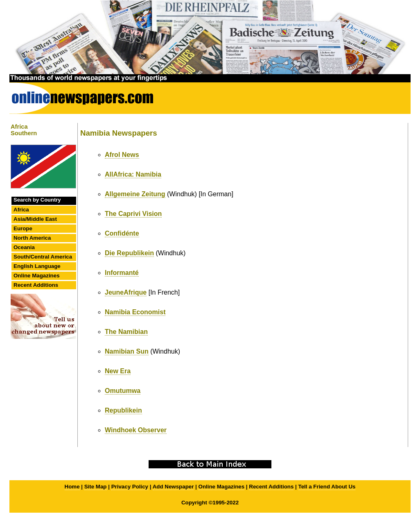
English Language (37, 266)
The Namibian (126, 332)
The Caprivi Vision (133, 214)
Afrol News (122, 155)
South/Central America (43, 257)
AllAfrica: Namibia (133, 174)
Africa (21, 210)
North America (32, 238)
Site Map (96, 487)
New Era (118, 371)
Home (72, 487)
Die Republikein (129, 253)
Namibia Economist (135, 312)
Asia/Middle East (35, 219)
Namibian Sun (127, 351)
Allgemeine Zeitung (135, 194)
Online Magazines (37, 276)
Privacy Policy (130, 487)
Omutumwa (123, 391)
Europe (23, 228)
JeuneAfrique (126, 292)
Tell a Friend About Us (327, 487)
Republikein (123, 410)
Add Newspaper (173, 487)
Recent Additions (36, 285)
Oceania (24, 247)
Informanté (122, 273)
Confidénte (122, 233)
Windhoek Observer (136, 430)
